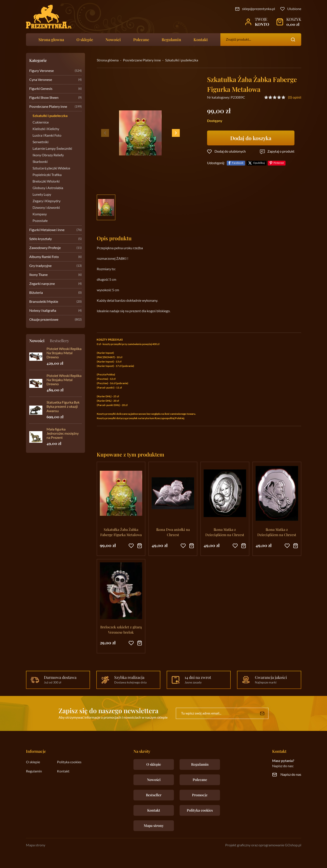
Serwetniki (41, 142)
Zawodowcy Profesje (55, 248)
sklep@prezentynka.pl (259, 9)
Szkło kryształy (55, 239)
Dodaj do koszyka (251, 138)
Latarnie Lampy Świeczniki (52, 149)
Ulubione (294, 9)
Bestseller (154, 795)
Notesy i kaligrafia (55, 311)
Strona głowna (51, 40)
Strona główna (108, 60)
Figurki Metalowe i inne (55, 230)
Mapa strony (154, 825)
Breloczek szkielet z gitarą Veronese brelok (121, 630)
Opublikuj (259, 163)
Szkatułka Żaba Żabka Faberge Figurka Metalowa (121, 532)
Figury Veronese (55, 71)
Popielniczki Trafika (47, 175)
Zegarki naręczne (55, 284)
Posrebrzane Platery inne (55, 107)
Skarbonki (40, 162)
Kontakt (201, 40)
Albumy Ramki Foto (55, 257)
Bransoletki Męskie (55, 302)
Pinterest (279, 163)
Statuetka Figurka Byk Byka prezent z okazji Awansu (63, 407)
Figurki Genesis (55, 89)
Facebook (238, 163)
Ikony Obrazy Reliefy (48, 155)
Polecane (141, 40)
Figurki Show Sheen (55, 98)
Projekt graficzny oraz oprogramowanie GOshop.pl (263, 845)
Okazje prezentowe (55, 320)
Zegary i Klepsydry (47, 201)
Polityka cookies (69, 762)
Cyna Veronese (55, 80)
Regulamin (171, 40)
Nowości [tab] (37, 341)
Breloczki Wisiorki (46, 181)
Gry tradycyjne (55, 266)
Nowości (113, 40)
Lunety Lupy (42, 195)
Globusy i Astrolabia (48, 188)
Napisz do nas (291, 775)
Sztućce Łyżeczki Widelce (51, 168)
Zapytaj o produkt (281, 152)
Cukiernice (41, 122)
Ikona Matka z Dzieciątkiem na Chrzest (225, 532)
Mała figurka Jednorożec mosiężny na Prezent (63, 434)
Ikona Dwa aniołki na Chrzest (173, 532)
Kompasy (40, 214)
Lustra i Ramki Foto (47, 136)
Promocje (200, 795)
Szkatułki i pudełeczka (50, 116)
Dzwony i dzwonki (46, 208)
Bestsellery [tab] (59, 341)
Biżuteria (55, 293)
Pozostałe (40, 221)
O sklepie (85, 40)
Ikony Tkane (55, 275)
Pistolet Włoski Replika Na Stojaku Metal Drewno (64, 353)
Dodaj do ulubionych (230, 152)
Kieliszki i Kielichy (46, 129)
